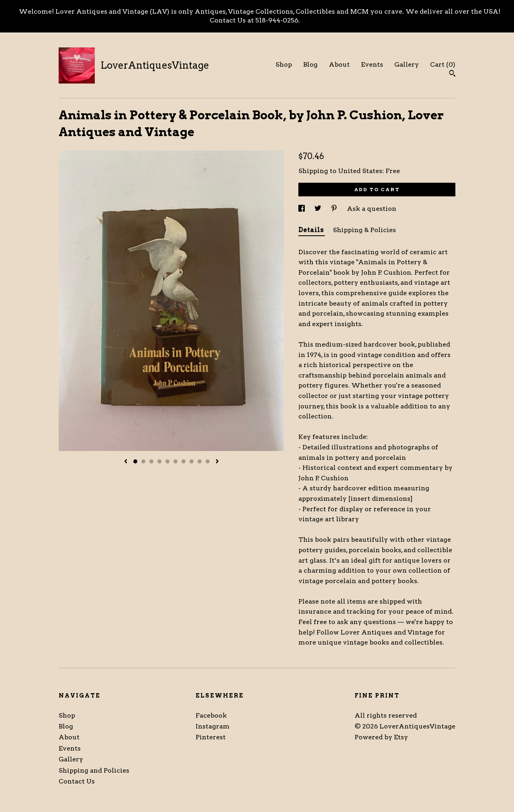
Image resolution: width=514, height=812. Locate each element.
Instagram (213, 726)
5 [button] (167, 461)
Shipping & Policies (364, 230)
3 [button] (151, 461)
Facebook (211, 715)
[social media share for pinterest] (335, 209)
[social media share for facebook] (302, 209)
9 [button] (200, 461)
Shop (284, 64)
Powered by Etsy (381, 737)
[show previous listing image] (126, 462)
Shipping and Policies (94, 770)
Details (312, 230)
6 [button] (175, 461)
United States (360, 171)
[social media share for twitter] (319, 209)
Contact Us (77, 781)
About (339, 64)
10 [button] (208, 461)
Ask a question (372, 209)
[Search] (452, 74)
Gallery (407, 64)
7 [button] (184, 461)
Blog (310, 64)
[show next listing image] (217, 462)
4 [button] (159, 461)
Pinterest (211, 737)
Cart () (443, 64)
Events (372, 64)
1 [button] (135, 461)
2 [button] (143, 461)
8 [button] (192, 461)
